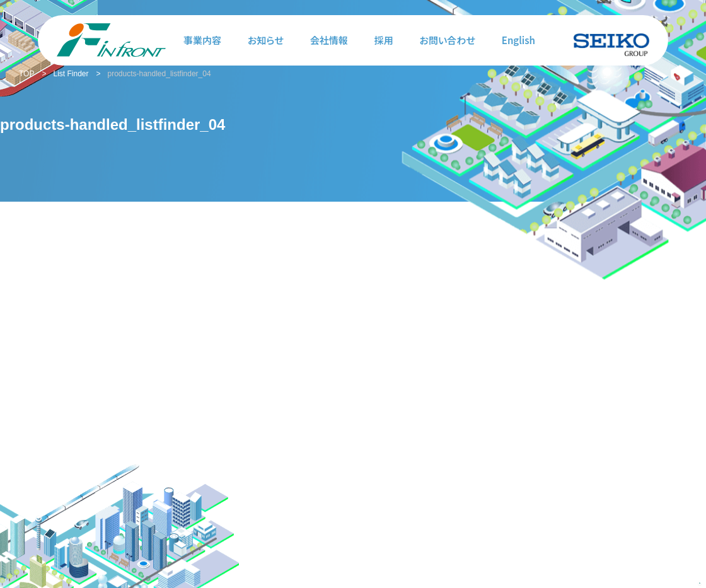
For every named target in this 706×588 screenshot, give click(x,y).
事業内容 (202, 40)
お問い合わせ (448, 40)
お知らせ (266, 40)
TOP (26, 74)
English (518, 40)
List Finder (71, 74)
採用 (384, 40)
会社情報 (329, 40)
